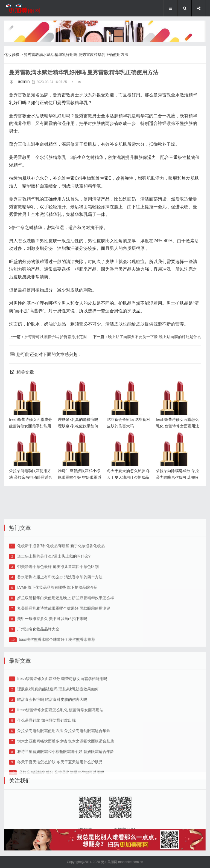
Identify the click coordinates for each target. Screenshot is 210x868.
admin (24, 82)
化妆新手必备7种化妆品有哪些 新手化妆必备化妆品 (61, 580)
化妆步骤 (12, 55)
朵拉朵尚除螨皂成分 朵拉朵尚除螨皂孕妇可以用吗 (178, 441)
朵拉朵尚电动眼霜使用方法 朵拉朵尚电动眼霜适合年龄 (31, 441)
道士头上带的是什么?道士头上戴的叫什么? (54, 591)
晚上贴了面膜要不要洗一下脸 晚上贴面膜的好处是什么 (154, 337)
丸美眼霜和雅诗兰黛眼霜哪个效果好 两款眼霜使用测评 (64, 643)
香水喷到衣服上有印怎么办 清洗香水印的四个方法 (60, 612)
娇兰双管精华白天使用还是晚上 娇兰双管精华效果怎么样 (66, 632)
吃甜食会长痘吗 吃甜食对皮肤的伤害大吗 (52, 734)
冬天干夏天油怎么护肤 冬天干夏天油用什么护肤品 (129, 441)
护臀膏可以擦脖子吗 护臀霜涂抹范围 (56, 337)
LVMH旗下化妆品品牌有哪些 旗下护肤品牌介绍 (57, 622)
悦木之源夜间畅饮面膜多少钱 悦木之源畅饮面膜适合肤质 (66, 776)
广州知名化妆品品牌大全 (38, 664)
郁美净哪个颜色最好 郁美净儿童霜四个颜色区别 (58, 601)
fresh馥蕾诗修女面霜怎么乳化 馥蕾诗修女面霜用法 (178, 389)
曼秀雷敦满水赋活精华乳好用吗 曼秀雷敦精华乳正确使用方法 (76, 55)
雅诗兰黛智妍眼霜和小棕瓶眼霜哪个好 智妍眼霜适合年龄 (80, 441)
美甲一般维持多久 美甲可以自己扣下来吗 (52, 653)
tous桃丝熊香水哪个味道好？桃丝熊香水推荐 (57, 674)
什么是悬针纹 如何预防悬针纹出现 (46, 755)
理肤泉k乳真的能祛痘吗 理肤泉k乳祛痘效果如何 (79, 389)
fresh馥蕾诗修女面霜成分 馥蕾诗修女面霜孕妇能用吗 (31, 389)
